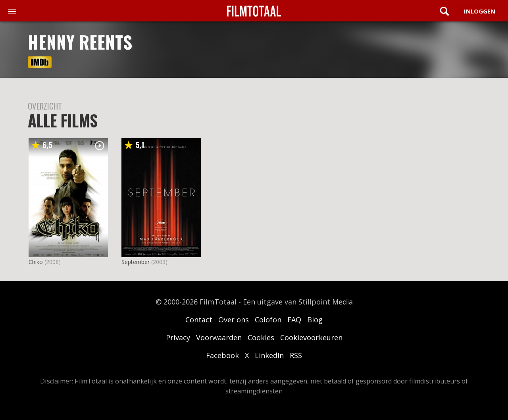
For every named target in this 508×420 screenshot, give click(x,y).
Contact (199, 320)
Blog (315, 320)
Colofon (268, 320)
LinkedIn (269, 355)
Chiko (36, 262)
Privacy (178, 337)
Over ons (234, 320)
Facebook (222, 355)
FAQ (294, 320)
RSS (296, 355)
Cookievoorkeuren (311, 337)
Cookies (261, 337)
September (136, 262)
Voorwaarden (219, 337)
